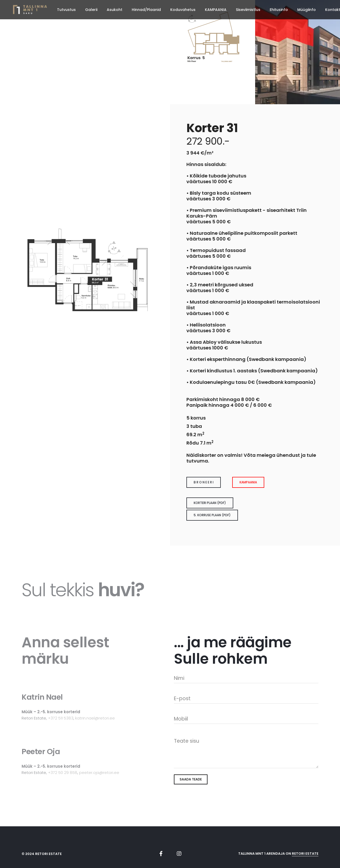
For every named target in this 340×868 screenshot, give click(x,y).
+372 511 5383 (61, 718)
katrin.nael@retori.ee (95, 718)
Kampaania (248, 482)
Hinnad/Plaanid (146, 10)
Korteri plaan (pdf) (210, 503)
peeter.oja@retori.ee (99, 772)
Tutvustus (66, 10)
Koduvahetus (183, 10)
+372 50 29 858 (63, 772)
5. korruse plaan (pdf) (212, 515)
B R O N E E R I (204, 482)
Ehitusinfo (279, 10)
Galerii (91, 10)
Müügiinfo (307, 10)
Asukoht (115, 10)
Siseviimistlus (248, 10)
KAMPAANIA (216, 10)
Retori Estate (305, 854)
